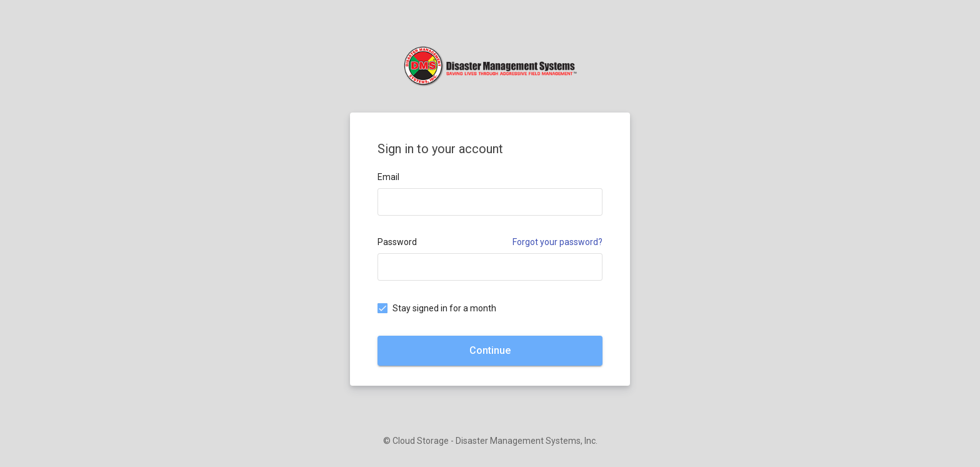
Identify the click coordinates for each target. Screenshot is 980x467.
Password (397, 242)
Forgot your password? (557, 242)
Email (388, 177)
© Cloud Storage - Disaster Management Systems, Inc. (490, 441)
